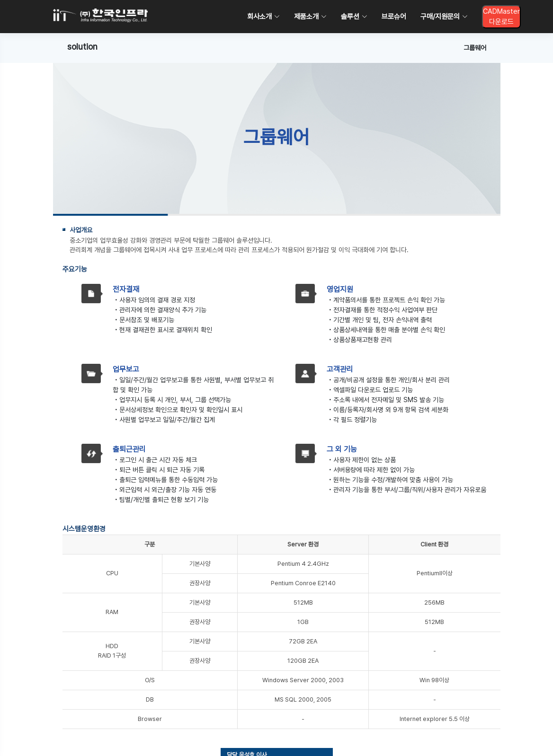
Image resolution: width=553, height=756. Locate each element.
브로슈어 (394, 17)
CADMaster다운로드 (501, 17)
